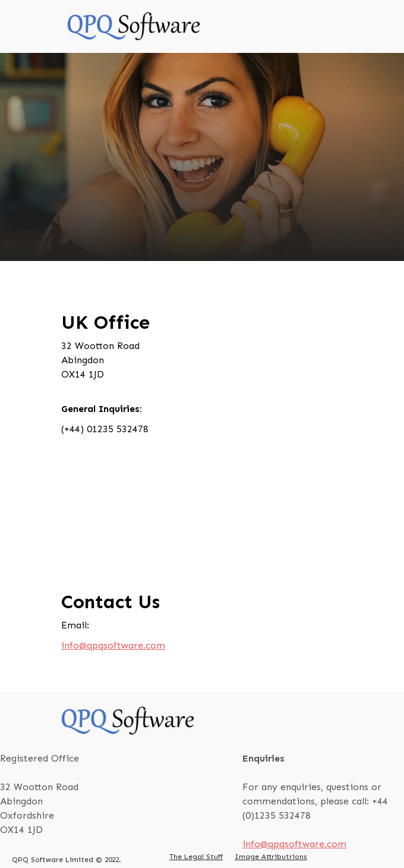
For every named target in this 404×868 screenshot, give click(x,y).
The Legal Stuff (196, 857)
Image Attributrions (271, 857)
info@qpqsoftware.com (113, 645)
